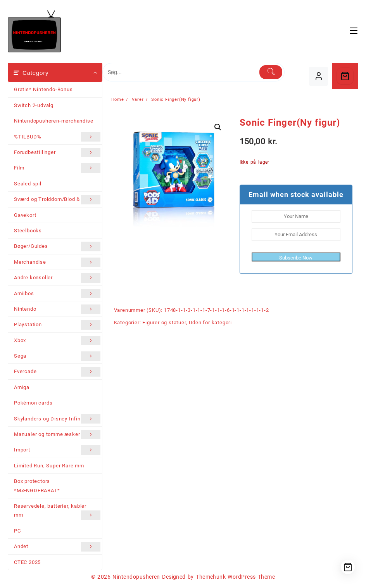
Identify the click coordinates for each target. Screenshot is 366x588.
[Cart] (345, 76)
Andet (57, 546)
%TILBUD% (57, 137)
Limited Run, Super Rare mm (49, 466)
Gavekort (25, 215)
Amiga (22, 387)
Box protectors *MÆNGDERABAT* (37, 486)
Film (57, 168)
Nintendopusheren (136, 577)
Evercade (57, 372)
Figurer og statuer (164, 323)
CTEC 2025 (27, 562)
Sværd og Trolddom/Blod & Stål (57, 199)
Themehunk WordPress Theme (235, 577)
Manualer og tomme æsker (57, 434)
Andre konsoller (57, 278)
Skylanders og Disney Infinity (57, 419)
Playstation (57, 325)
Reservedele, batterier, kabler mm (57, 512)
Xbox (57, 341)
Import (57, 450)
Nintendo (57, 309)
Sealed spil (28, 184)
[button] (218, 127)
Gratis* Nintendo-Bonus (43, 89)
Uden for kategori (210, 323)
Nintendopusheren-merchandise (54, 121)
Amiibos (57, 294)
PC (17, 531)
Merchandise (57, 262)
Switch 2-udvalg (34, 105)
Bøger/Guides (57, 246)
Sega (57, 356)
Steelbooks (28, 231)
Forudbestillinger (57, 152)
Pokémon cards (33, 403)
